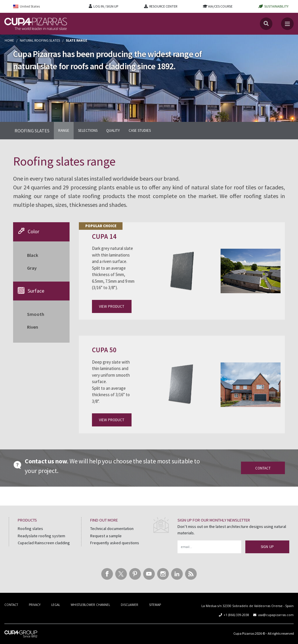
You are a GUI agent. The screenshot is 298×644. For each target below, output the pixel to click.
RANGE (64, 130)
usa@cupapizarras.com (276, 615)
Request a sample (106, 536)
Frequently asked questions (115, 543)
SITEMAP (155, 605)
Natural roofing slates (40, 40)
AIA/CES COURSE (220, 6)
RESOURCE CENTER (163, 6)
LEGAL (56, 605)
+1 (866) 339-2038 (236, 615)
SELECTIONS (88, 130)
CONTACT (11, 605)
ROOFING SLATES (32, 131)
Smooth (36, 314)
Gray (32, 268)
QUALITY (113, 130)
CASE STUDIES (140, 130)
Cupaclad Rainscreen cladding (44, 543)
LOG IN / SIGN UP (106, 6)
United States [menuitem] (30, 6)
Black (33, 255)
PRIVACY (35, 605)
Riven (33, 327)
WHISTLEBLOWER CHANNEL (90, 605)
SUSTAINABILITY (276, 6)
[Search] (266, 24)
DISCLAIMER (130, 605)
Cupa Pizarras (244, 633)
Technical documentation (112, 529)
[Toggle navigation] (287, 24)
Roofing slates (30, 529)
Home (9, 40)
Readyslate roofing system (41, 536)
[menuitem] (30, 6)
